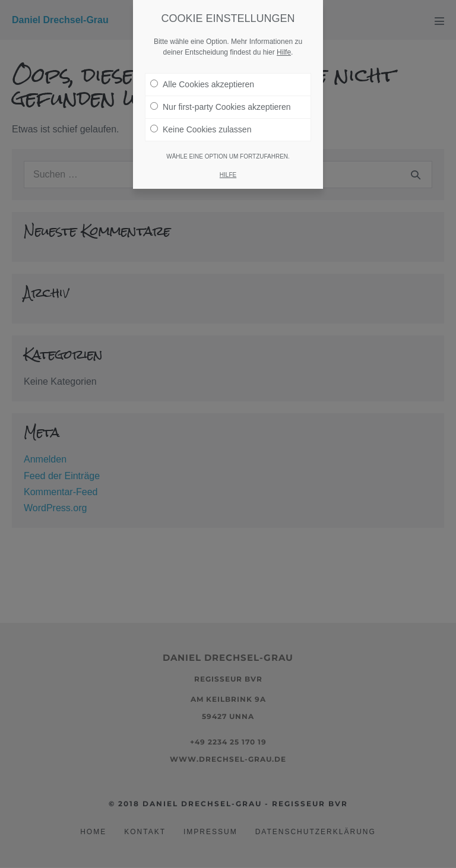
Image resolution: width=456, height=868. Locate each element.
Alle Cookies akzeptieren (202, 80)
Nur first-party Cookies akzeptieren (221, 102)
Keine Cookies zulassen (201, 125)
